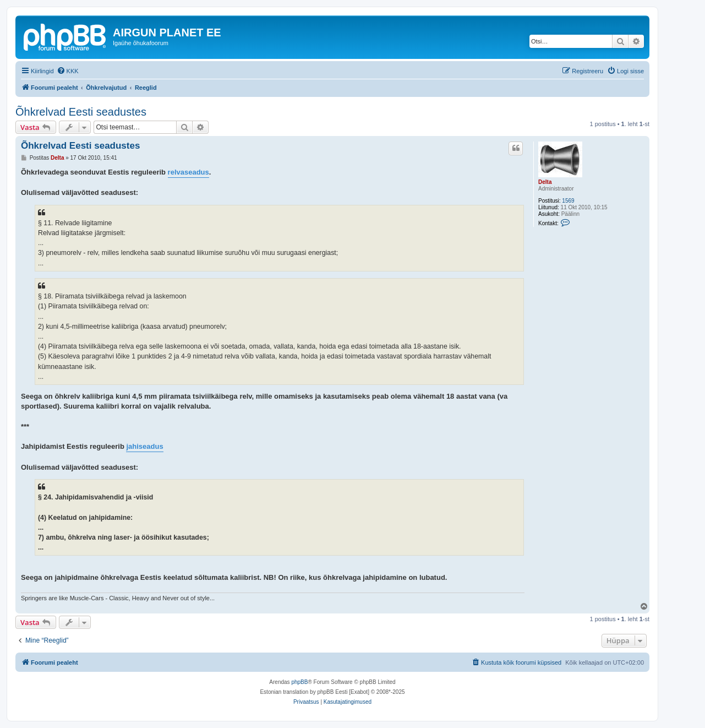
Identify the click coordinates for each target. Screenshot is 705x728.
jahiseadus (144, 446)
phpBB (299, 682)
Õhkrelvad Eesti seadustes (81, 112)
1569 (568, 201)
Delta (545, 182)
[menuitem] (68, 71)
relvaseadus (188, 172)
